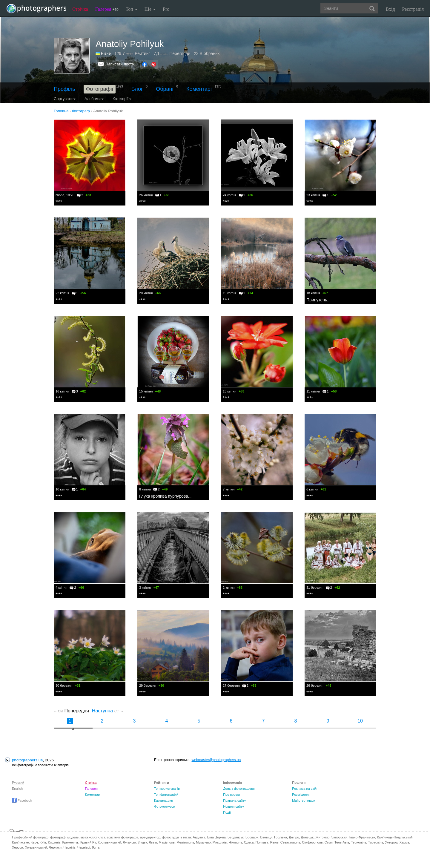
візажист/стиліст (92, 837)
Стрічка (80, 9)
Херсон (17, 847)
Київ (43, 842)
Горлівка (281, 837)
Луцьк (143, 842)
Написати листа (120, 64)
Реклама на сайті (305, 789)
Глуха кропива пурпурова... (165, 496)
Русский (18, 783)
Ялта (96, 847)
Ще (150, 9)
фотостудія (171, 837)
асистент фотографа (122, 837)
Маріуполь (167, 842)
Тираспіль (376, 842)
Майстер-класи (304, 800)
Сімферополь (312, 842)
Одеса (249, 842)
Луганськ (130, 842)
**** (59, 202)
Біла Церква (216, 837)
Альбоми (94, 99)
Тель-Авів (342, 842)
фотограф (58, 837)
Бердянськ (236, 837)
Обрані (165, 89)
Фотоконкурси (165, 806)
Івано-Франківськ (362, 837)
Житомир (322, 837)
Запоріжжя (340, 837)
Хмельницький (36, 847)
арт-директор (150, 837)
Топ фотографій (166, 795)
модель (73, 837)
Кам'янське (20, 842)
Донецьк (307, 837)
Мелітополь (185, 842)
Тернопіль (358, 842)
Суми (329, 842)
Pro (166, 9)
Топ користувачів (167, 789)
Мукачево (203, 842)
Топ (132, 9)
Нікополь (235, 842)
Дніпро (294, 837)
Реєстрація (413, 9)
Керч (34, 842)
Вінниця (266, 837)
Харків (404, 842)
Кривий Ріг (88, 842)
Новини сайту (234, 806)
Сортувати (65, 99)
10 (360, 721)
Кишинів (54, 842)
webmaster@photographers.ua (216, 760)
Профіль (64, 89)
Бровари (252, 837)
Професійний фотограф (30, 837)
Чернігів (69, 847)
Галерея (107, 9)
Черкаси (55, 847)
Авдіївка (199, 837)
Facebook (22, 800)
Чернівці (84, 847)
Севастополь (290, 842)
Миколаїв (220, 842)
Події (227, 812)
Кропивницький (110, 842)
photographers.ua (27, 760)
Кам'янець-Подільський (395, 837)
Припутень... (318, 300)
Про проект (232, 795)
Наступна (108, 711)
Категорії (122, 99)
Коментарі (199, 89)
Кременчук (70, 842)
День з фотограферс (239, 789)
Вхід (390, 9)
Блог (137, 89)
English (17, 789)
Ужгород (391, 842)
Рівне (106, 53)
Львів (153, 842)
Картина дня (163, 800)
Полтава (262, 842)
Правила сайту (234, 800)
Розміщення (301, 795)
